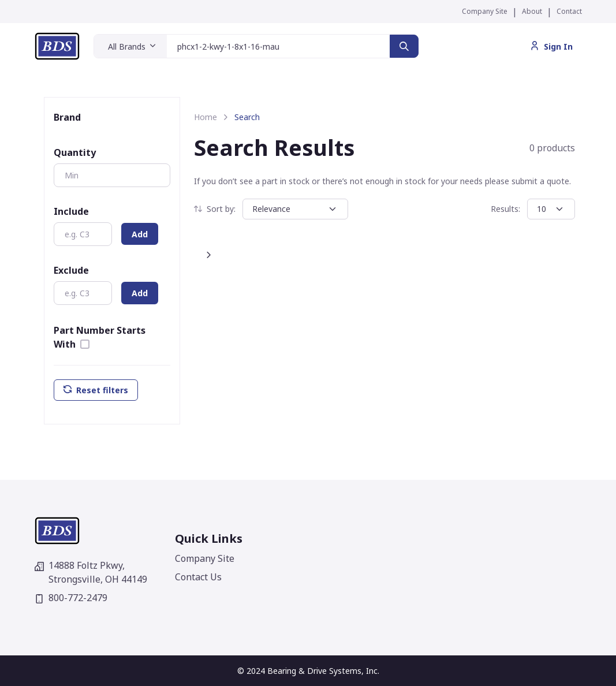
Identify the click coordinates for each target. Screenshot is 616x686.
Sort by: (215, 209)
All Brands (127, 46)
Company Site (485, 11)
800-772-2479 (71, 598)
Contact (569, 11)
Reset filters (96, 390)
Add (140, 234)
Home (206, 117)
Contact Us (198, 577)
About (532, 11)
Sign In (551, 46)
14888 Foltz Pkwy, (91, 572)
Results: (505, 209)
